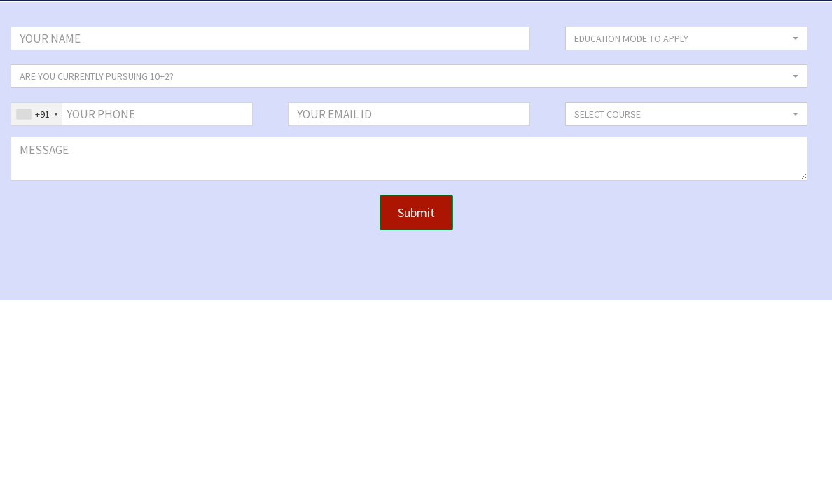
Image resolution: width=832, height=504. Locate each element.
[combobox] (37, 114)
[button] (686, 38)
